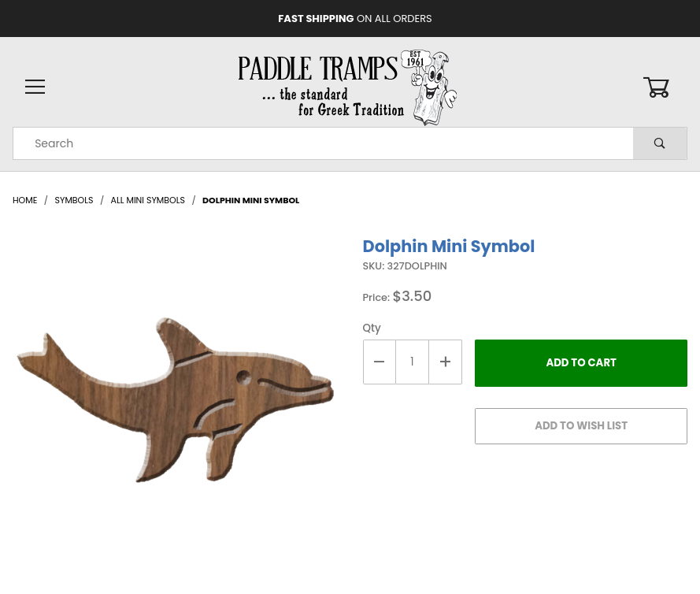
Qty (372, 328)
